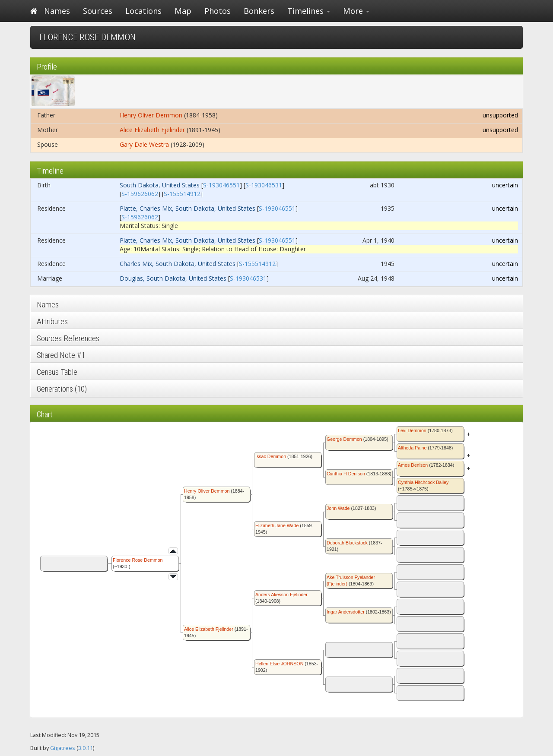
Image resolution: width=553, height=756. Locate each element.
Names (57, 11)
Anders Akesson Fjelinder (281, 595)
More (356, 11)
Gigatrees (63, 748)
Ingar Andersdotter (346, 612)
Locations (143, 11)
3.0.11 (86, 748)
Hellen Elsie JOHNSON (279, 664)
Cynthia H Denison (346, 474)
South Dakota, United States (160, 185)
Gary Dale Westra (144, 144)
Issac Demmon (271, 456)
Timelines (309, 11)
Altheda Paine (412, 448)
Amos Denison (413, 465)
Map (183, 11)
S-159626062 (140, 194)
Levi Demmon (412, 430)
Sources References (68, 338)
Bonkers (259, 11)
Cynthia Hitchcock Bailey (423, 482)
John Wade (338, 508)
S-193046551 (221, 185)
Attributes (52, 321)
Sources (98, 11)
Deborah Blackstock (347, 543)
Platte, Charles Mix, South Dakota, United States (188, 208)
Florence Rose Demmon (138, 560)
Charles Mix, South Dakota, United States (178, 264)
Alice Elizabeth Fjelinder (152, 130)
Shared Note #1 (61, 355)
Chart (45, 414)
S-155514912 (182, 194)
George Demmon (344, 439)
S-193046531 (264, 185)
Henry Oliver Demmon (151, 115)
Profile (47, 67)
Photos (218, 11)
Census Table (57, 372)
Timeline (50, 171)
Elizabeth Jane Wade (277, 525)
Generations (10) (62, 389)
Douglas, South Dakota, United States (173, 278)
